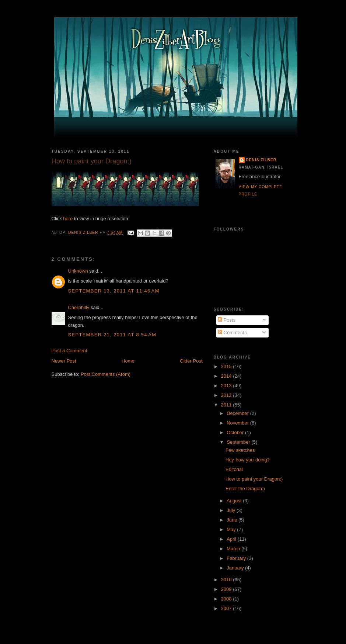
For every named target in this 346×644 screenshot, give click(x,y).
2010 (227, 580)
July (232, 510)
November (238, 423)
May (232, 529)
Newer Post (64, 361)
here (68, 219)
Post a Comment (69, 351)
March (234, 549)
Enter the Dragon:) (245, 489)
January (236, 568)
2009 (227, 589)
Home (128, 361)
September (239, 442)
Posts (227, 320)
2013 (227, 386)
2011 (227, 405)
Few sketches (240, 450)
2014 (227, 376)
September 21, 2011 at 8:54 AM (112, 335)
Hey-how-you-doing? (248, 460)
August (235, 501)
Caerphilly (79, 307)
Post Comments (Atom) (106, 374)
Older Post (191, 361)
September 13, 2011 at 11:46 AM (114, 291)
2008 (227, 599)
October (236, 432)
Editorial (234, 469)
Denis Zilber (261, 160)
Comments (232, 333)
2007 (227, 608)
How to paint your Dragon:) (254, 479)
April (232, 539)
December (238, 413)
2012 (227, 395)
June (233, 520)
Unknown (78, 271)
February (237, 558)
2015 (227, 366)
